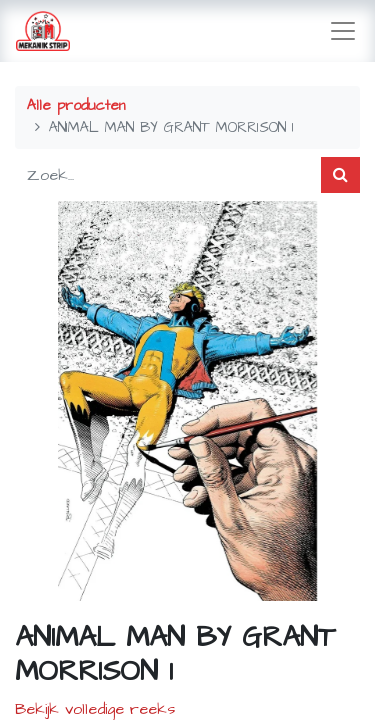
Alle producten (76, 106)
